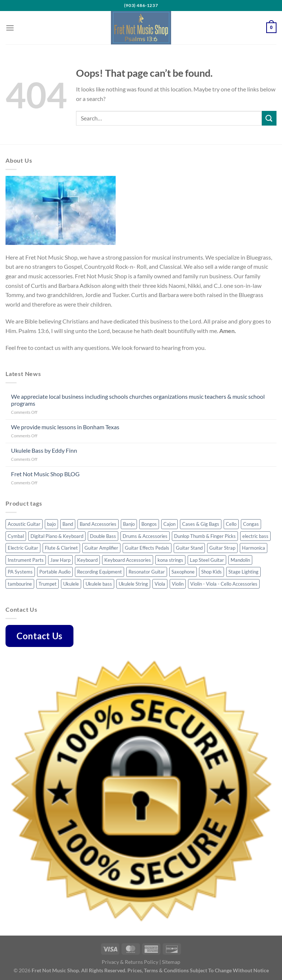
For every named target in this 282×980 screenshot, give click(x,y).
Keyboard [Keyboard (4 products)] (87, 560)
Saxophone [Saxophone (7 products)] (183, 572)
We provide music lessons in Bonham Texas (65, 427)
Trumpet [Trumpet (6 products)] (48, 584)
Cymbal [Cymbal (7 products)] (16, 536)
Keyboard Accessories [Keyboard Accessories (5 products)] (128, 560)
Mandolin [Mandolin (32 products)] (240, 560)
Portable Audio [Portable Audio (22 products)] (55, 572)
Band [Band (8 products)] (68, 524)
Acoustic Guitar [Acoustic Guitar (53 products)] (24, 524)
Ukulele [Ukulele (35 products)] (71, 584)
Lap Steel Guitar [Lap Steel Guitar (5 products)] (207, 560)
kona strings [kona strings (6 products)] (170, 560)
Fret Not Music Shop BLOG (45, 474)
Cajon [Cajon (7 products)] (169, 524)
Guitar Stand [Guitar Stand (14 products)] (189, 548)
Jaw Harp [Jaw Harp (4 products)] (60, 560)
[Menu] (10, 28)
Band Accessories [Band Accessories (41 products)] (98, 524)
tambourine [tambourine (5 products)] (20, 584)
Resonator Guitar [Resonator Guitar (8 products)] (147, 572)
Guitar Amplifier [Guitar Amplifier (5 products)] (101, 548)
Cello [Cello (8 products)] (231, 524)
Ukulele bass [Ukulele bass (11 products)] (99, 584)
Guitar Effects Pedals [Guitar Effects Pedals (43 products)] (147, 548)
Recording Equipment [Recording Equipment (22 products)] (100, 572)
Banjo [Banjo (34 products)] (129, 524)
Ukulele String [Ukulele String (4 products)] (133, 584)
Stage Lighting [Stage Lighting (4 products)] (243, 572)
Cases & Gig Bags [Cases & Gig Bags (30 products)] (201, 524)
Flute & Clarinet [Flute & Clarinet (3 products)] (61, 548)
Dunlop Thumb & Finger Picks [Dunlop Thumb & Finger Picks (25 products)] (205, 536)
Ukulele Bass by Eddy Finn (44, 450)
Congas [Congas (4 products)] (251, 524)
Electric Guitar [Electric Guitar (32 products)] (23, 548)
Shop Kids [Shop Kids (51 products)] (211, 572)
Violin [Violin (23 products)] (178, 584)
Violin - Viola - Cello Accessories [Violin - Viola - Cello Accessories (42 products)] (224, 584)
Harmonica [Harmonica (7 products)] (254, 548)
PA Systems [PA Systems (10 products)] (20, 572)
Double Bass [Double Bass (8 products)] (103, 536)
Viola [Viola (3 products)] (160, 584)
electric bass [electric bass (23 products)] (255, 536)
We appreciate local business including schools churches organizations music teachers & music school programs (138, 400)
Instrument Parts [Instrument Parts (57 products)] (26, 560)
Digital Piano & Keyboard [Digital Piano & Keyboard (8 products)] (57, 536)
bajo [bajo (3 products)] (51, 524)
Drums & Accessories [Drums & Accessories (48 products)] (145, 536)
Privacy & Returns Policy (130, 962)
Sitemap (171, 962)
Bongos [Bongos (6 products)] (149, 524)
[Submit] (269, 118)
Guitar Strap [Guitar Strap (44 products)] (222, 548)
